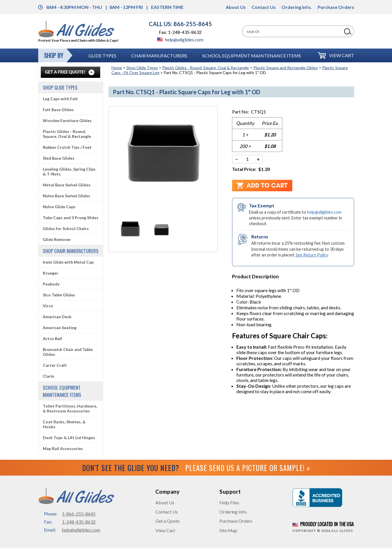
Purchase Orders (336, 7)
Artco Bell (52, 338)
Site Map (228, 530)
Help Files (229, 502)
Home (117, 68)
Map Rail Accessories (63, 448)
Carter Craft (55, 365)
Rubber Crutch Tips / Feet (67, 147)
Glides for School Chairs (66, 228)
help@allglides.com (180, 39)
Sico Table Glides (59, 295)
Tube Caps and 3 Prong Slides (71, 218)
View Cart (342, 55)
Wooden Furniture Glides (67, 120)
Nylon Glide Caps (59, 207)
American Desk (57, 317)
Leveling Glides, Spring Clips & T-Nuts (69, 171)
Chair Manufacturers (159, 56)
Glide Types (102, 56)
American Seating (60, 328)
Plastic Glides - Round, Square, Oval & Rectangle (206, 68)
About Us (236, 7)
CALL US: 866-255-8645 (180, 24)
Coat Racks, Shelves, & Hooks (64, 424)
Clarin (49, 376)
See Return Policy (312, 255)
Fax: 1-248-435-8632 (180, 32)
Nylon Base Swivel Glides (66, 196)
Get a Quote (167, 521)
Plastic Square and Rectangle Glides (286, 68)
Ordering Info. (297, 7)
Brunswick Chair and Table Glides (68, 352)
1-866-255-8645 (79, 514)
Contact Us (264, 7)
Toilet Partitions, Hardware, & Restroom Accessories (70, 408)
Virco (48, 306)
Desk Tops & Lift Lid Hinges (69, 438)
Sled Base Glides (59, 158)
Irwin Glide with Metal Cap (68, 262)
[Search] (292, 31)
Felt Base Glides (58, 110)
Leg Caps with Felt (60, 99)
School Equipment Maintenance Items (252, 56)
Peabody (51, 284)
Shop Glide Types (142, 68)
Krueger (51, 273)
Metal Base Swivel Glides (67, 185)
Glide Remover (57, 239)
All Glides (342, 531)
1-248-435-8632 (79, 522)
